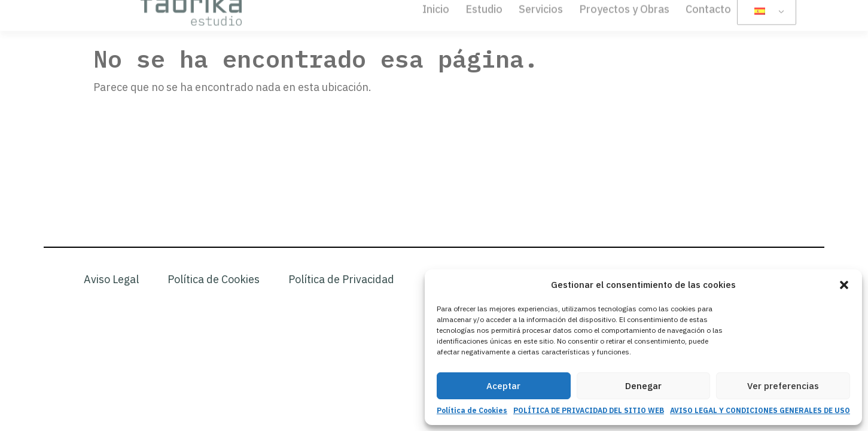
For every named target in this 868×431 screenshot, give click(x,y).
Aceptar (503, 386)
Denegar (643, 386)
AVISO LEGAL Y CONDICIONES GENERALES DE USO (760, 410)
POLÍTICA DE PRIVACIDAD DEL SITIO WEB (589, 410)
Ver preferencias (783, 386)
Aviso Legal (111, 279)
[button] (844, 285)
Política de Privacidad (341, 279)
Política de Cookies (472, 410)
